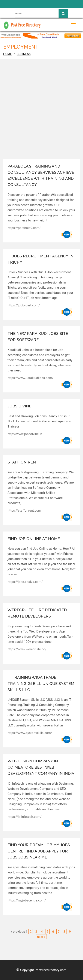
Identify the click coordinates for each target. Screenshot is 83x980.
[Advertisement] (41, 115)
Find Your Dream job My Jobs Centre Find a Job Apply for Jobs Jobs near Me (39, 851)
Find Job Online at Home (34, 539)
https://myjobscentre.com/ (27, 900)
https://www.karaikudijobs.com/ (30, 378)
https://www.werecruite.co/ (27, 649)
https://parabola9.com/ (24, 228)
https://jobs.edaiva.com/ (25, 582)
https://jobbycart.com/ (24, 305)
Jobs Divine (19, 406)
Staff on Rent (23, 462)
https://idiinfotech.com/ (25, 817)
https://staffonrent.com (24, 511)
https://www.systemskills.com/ (30, 733)
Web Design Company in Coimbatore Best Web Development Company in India (41, 767)
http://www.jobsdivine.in (25, 434)
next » (41, 937)
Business (24, 54)
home (8, 54)
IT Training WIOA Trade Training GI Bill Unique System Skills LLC (41, 684)
